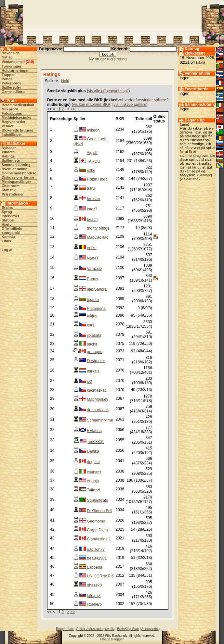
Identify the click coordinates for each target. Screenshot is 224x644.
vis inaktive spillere (130, 105)
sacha (92, 344)
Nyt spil (8, 57)
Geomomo (96, 521)
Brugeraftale (65, 629)
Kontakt (8, 237)
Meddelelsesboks (16, 118)
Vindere (8, 152)
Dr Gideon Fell (99, 511)
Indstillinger (12, 134)
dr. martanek (98, 410)
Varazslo (94, 269)
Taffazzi (93, 490)
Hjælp (7, 224)
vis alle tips (190, 179)
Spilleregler (11, 87)
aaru (91, 188)
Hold (65, 81)
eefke (92, 248)
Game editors (13, 92)
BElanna (94, 431)
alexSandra (97, 289)
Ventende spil (13, 62)
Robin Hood (97, 179)
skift (201, 62)
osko (91, 170)
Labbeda (94, 567)
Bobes (92, 279)
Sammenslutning (16, 165)
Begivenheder (13, 122)
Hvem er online (14, 169)
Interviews (10, 216)
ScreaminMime (100, 420)
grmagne (94, 352)
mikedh (93, 130)
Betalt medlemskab (18, 105)
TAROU (93, 161)
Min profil (10, 109)
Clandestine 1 (99, 539)
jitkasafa (94, 335)
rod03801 (96, 442)
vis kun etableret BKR (92, 105)
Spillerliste (11, 160)
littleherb (94, 604)
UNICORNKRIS (100, 576)
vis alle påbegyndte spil (108, 91)
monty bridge (98, 228)
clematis (94, 472)
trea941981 (97, 558)
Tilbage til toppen (112, 639)
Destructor (96, 361)
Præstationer (13, 194)
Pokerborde (12, 83)
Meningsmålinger (16, 182)
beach (92, 220)
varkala (93, 371)
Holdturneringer (15, 70)
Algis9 (92, 153)
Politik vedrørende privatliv (95, 629)
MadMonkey (97, 399)
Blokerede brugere (17, 130)
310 (30, 62)
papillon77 (96, 549)
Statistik (9, 190)
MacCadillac (97, 237)
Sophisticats (97, 500)
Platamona (96, 309)
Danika (93, 451)
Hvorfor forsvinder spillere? (145, 100)
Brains (7, 208)
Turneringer (12, 66)
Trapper (8, 75)
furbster (93, 199)
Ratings (8, 156)
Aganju (93, 481)
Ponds (7, 79)
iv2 (89, 382)
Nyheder (9, 148)
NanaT (93, 258)
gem (184, 124)
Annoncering (151, 629)
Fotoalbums (12, 113)
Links (6, 241)
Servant (204, 175)
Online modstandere (19, 173)
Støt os (8, 220)
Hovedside (11, 53)
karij (90, 325)
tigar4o (93, 300)
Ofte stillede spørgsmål (12, 231)
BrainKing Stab (128, 629)
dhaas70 (94, 585)
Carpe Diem (97, 530)
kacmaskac (97, 390)
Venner (8, 126)
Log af (7, 250)
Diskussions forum (18, 177)
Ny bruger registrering (108, 59)
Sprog (7, 212)
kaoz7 (92, 209)
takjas (92, 316)
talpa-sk (94, 596)
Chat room (11, 186)
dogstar (93, 462)
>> (73, 109)
